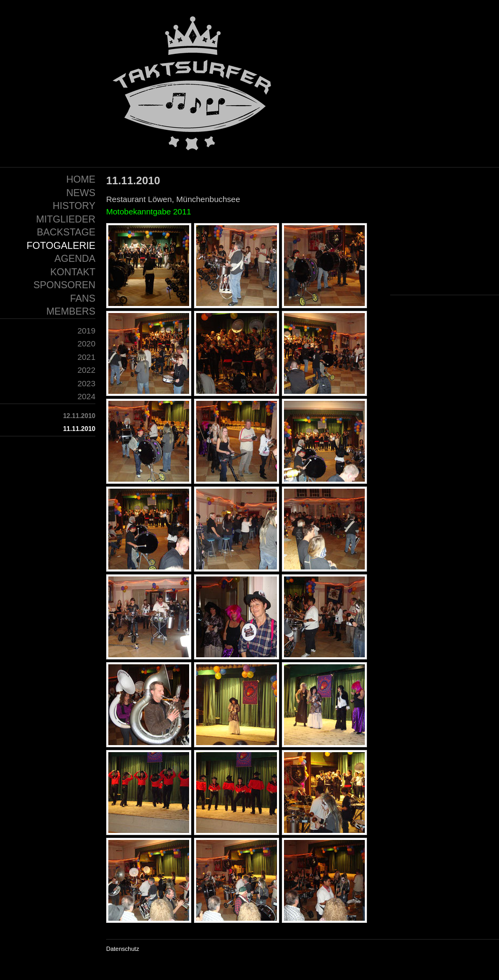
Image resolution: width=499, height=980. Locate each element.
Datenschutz (123, 949)
